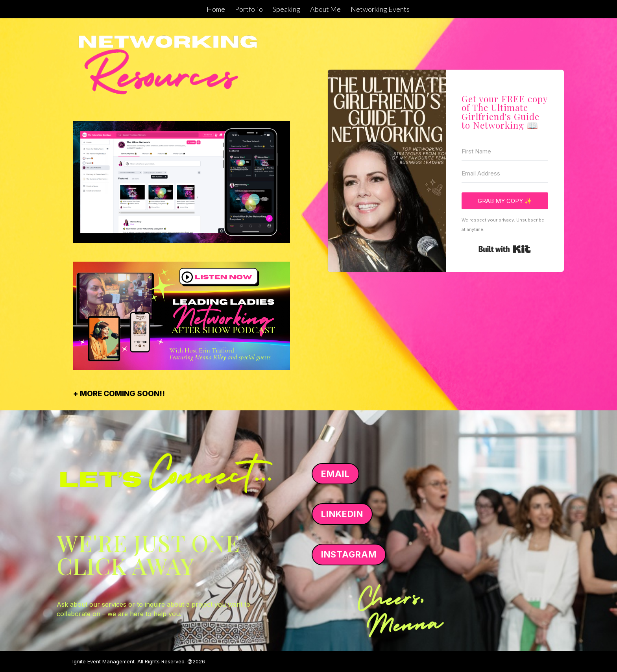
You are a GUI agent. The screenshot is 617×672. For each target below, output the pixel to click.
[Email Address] (505, 174)
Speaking (286, 10)
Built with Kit (505, 249)
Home (216, 10)
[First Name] (505, 151)
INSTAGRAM (349, 554)
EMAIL (335, 474)
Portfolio (249, 10)
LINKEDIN (342, 514)
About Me (325, 10)
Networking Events (380, 10)
